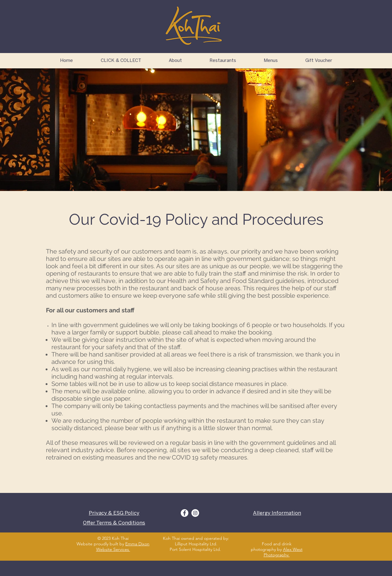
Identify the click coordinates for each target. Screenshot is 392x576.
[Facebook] (185, 513)
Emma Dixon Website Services (123, 547)
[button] (223, 61)
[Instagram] (195, 513)
